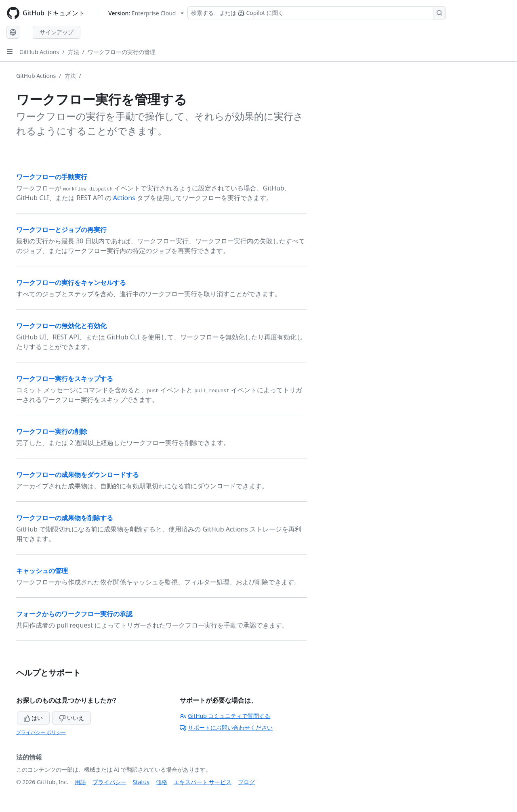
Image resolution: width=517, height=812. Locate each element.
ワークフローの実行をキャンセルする (71, 283)
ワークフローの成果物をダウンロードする (78, 475)
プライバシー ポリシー (41, 732)
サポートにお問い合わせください (226, 727)
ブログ (246, 782)
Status (141, 782)
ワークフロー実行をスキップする (65, 379)
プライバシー (109, 782)
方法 (74, 52)
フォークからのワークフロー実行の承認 (74, 614)
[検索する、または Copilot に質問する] (317, 13)
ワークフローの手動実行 (52, 177)
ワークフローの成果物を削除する (65, 518)
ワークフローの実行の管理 (122, 52)
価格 (162, 782)
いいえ (71, 718)
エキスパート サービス (203, 782)
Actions (124, 198)
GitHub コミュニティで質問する (225, 716)
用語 (80, 782)
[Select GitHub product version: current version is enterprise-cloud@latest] (146, 13)
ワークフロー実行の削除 (52, 431)
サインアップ (57, 32)
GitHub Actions (39, 52)
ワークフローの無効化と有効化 (61, 326)
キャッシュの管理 (42, 571)
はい (34, 718)
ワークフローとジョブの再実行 (61, 230)
